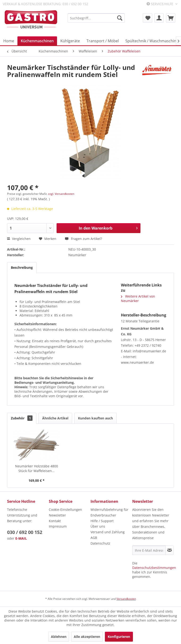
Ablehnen (59, 637)
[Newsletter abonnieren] (170, 550)
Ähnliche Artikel (55, 418)
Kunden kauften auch (95, 418)
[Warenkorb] (171, 18)
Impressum (58, 526)
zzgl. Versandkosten (61, 194)
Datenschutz (100, 543)
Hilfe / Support (102, 521)
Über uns (98, 526)
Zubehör (22, 418)
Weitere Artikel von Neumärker (138, 299)
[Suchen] (120, 18)
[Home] (9, 41)
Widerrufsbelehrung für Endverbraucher (109, 512)
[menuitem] (96, 18)
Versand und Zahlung (108, 532)
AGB (94, 538)
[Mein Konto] (159, 18)
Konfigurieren (119, 637)
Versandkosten (126, 599)
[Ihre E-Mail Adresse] (149, 550)
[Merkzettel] (148, 18)
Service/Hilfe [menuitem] (160, 4)
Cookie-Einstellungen (65, 510)
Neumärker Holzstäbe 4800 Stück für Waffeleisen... (37, 468)
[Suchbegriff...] (96, 18)
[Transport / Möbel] (103, 41)
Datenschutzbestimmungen (154, 568)
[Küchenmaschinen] (37, 41)
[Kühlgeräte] (70, 41)
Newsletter (57, 515)
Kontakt (55, 521)
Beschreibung (22, 267)
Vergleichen (19, 239)
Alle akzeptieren (87, 637)
